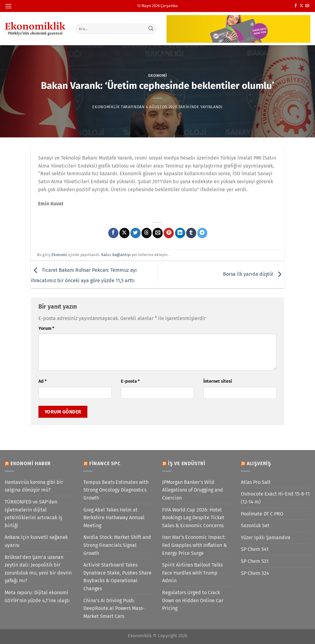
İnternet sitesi (218, 381)
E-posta (130, 381)
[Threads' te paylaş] (147, 233)
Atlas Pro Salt (256, 482)
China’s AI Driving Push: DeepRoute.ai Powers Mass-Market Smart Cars (114, 608)
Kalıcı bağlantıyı (116, 255)
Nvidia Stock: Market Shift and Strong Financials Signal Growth (117, 545)
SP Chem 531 (255, 561)
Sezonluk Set (255, 525)
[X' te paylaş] (124, 233)
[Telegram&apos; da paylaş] (202, 233)
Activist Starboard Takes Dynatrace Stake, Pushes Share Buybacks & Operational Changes (118, 577)
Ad (42, 381)
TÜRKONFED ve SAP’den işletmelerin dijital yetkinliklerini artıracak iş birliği (33, 514)
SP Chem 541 (255, 549)
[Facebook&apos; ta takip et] (296, 6)
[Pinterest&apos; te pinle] (169, 233)
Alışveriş (259, 463)
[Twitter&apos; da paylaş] (136, 233)
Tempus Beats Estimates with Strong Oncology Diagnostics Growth (116, 490)
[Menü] (8, 6)
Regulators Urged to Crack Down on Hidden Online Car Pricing (193, 600)
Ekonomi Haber (31, 463)
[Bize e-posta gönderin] (307, 6)
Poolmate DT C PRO (262, 514)
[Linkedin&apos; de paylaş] (180, 233)
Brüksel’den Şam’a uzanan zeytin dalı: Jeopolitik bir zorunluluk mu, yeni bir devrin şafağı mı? (38, 569)
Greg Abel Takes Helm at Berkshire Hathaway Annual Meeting (114, 518)
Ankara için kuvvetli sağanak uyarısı (36, 541)
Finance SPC (105, 463)
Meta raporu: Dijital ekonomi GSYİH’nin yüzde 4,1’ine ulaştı (37, 597)
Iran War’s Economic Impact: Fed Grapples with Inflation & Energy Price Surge (195, 545)
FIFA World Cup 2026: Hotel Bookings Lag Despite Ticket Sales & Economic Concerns (193, 518)
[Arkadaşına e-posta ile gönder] (158, 233)
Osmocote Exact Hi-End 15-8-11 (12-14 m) (275, 498)
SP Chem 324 (255, 573)
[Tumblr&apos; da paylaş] (191, 233)
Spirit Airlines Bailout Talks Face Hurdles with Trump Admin (192, 573)
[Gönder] (151, 29)
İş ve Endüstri (187, 463)
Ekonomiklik (106, 107)
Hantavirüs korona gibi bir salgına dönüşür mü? (34, 486)
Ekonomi (158, 75)
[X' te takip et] (301, 6)
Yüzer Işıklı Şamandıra (266, 537)
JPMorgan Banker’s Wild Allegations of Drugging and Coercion (193, 490)
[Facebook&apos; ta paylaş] (113, 233)
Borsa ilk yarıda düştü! (254, 274)
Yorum (46, 328)
